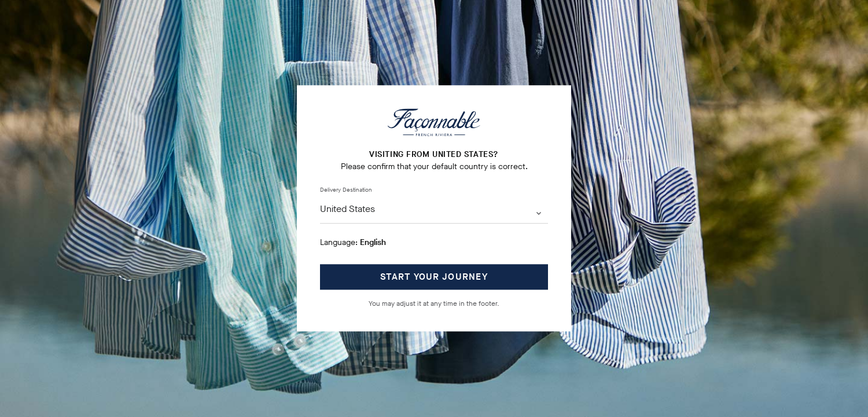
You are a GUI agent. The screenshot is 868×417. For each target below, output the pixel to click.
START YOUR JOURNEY (434, 277)
